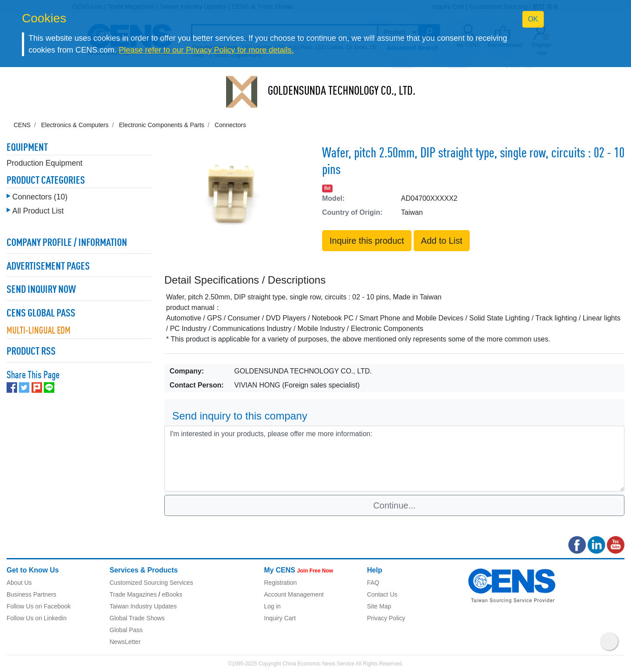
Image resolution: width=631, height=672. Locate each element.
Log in (273, 606)
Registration (281, 583)
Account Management (294, 594)
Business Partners (32, 594)
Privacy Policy (386, 618)
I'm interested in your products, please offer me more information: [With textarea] (394, 459)
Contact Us (382, 594)
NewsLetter (125, 642)
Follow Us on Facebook (39, 606)
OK (533, 19)
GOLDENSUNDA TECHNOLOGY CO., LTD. (342, 92)
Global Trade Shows (137, 618)
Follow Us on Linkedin (37, 618)
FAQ (373, 583)
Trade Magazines (133, 594)
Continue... (395, 505)
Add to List (442, 241)
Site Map (379, 606)
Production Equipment (44, 163)
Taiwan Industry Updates (143, 606)
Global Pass (126, 630)
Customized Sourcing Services (151, 583)
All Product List (38, 211)
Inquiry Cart (280, 618)
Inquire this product (367, 241)
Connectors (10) (40, 197)
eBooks (172, 594)
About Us (19, 583)
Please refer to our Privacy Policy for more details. (206, 50)
